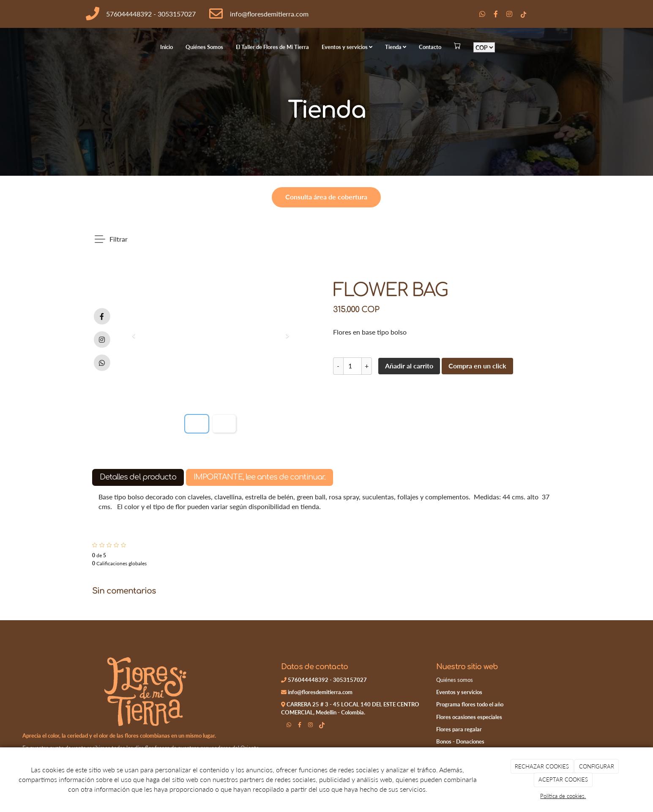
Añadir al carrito (409, 366)
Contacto (430, 47)
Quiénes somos (455, 680)
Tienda (396, 47)
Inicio (167, 47)
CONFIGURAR (597, 766)
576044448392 (129, 14)
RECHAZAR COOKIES (542, 766)
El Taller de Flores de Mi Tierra (272, 47)
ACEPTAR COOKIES (563, 779)
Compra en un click (477, 366)
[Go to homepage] (4, 47)
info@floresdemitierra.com (269, 14)
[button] (134, 336)
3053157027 (177, 14)
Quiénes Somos (204, 47)
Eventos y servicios (347, 47)
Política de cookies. (563, 796)
